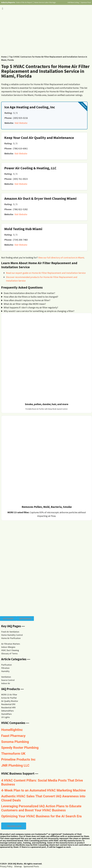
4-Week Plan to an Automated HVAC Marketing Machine (43, 790)
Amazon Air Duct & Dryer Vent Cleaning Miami (40, 198)
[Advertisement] (46, 32)
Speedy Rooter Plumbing (20, 748)
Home (4, 57)
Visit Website (21, 123)
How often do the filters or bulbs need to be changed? (31, 297)
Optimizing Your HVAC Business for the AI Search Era (41, 816)
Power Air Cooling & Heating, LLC (30, 168)
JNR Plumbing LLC (15, 765)
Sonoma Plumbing (15, 742)
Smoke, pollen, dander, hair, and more (47, 404)
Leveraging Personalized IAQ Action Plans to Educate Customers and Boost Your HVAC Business (41, 808)
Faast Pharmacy (13, 736)
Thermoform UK (13, 754)
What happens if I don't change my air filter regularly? (31, 307)
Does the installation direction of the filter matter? (29, 293)
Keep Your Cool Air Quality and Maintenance (39, 138)
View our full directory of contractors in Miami (61, 258)
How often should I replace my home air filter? (27, 300)
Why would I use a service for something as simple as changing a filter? (39, 311)
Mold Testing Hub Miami (23, 229)
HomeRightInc (12, 730)
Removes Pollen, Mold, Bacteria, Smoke (47, 507)
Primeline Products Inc (18, 759)
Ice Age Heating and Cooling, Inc (30, 107)
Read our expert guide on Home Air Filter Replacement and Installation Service (46, 273)
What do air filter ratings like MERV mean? (25, 304)
